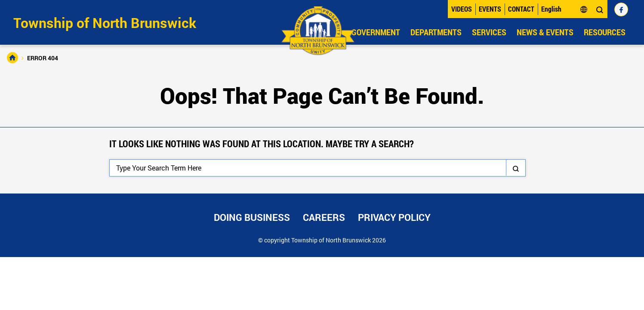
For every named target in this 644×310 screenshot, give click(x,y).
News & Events (545, 32)
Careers (324, 217)
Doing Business (252, 217)
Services (489, 32)
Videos (462, 9)
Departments (436, 32)
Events (490, 9)
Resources (605, 32)
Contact (521, 9)
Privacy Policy (394, 217)
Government (376, 32)
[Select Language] (565, 9)
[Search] (317, 168)
